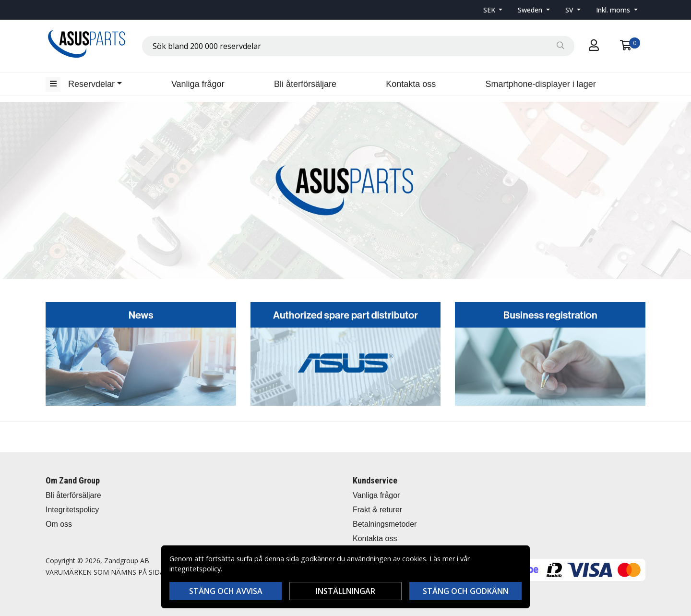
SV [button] (570, 10)
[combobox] (358, 46)
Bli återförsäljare (305, 84)
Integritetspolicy (72, 510)
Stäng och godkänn (466, 591)
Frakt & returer (377, 510)
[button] (493, 10)
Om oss (59, 524)
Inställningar (345, 591)
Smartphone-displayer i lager (541, 84)
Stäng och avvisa (226, 591)
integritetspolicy (195, 569)
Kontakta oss (411, 84)
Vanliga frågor (198, 84)
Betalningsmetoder (385, 524)
